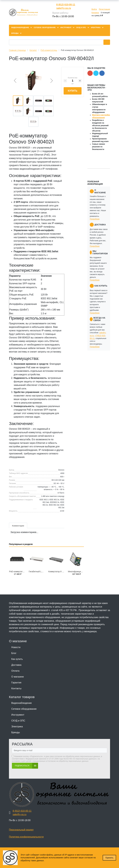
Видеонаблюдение (22, 703)
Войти (94, 9)
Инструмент (18, 715)
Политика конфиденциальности (26, 837)
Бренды (16, 732)
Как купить (17, 659)
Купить (73, 91)
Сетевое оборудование (24, 709)
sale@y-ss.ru (64, 8)
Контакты (16, 688)
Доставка (16, 665)
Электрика (17, 727)
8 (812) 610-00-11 (66, 5)
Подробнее (95, 219)
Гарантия (16, 683)
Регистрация (104, 9)
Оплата (15, 671)
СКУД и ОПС (18, 721)
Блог (14, 653)
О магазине (18, 677)
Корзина (95, 13)
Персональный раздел (21, 830)
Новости (16, 647)
